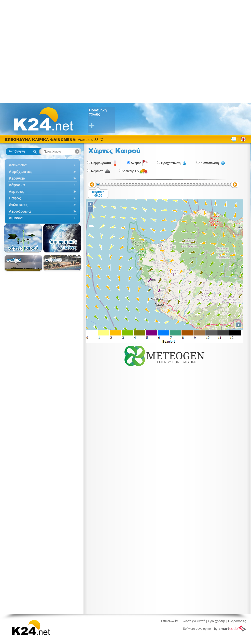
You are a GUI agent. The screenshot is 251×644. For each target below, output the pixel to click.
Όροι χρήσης (217, 621)
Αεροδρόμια (42, 211)
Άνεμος (136, 163)
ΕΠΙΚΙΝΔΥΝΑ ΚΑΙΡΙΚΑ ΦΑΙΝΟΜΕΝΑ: (41, 140)
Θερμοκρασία (101, 163)
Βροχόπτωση (171, 163)
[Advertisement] (51, 51)
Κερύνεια (42, 178)
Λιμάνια (42, 218)
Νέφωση (97, 171)
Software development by (214, 628)
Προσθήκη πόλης (102, 119)
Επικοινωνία (169, 621)
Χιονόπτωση (210, 163)
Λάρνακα (42, 185)
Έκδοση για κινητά (193, 621)
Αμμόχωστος (42, 172)
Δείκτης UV (131, 171)
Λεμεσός (42, 191)
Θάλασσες (42, 205)
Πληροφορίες (237, 621)
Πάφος (42, 198)
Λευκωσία (42, 165)
